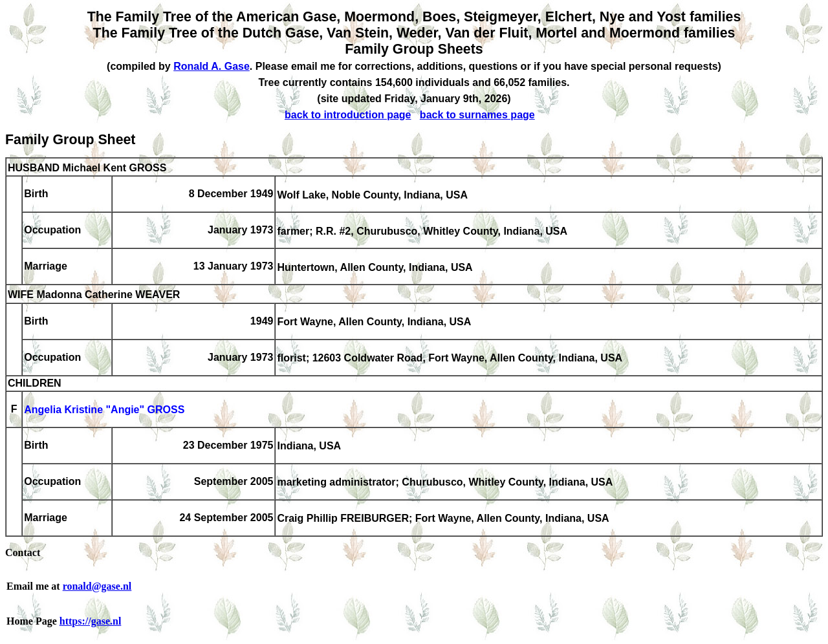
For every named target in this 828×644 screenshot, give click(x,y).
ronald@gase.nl (97, 586)
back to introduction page (348, 115)
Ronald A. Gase (212, 66)
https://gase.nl (91, 621)
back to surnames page (477, 115)
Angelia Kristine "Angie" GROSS (104, 410)
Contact (23, 553)
